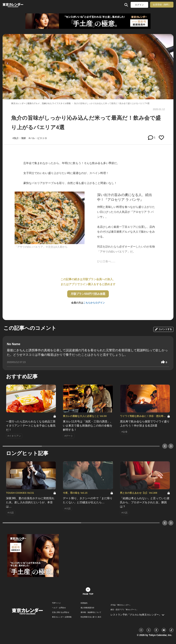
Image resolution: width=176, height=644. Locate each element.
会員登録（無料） (162, 5)
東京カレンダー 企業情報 (62, 617)
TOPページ (56, 603)
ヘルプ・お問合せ (59, 608)
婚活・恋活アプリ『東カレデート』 (124, 610)
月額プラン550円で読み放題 (88, 294)
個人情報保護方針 (87, 608)
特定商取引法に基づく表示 (91, 617)
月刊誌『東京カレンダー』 (121, 605)
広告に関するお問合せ (61, 612)
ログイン (139, 5)
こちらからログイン (94, 303)
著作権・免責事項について (91, 612)
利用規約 (84, 603)
